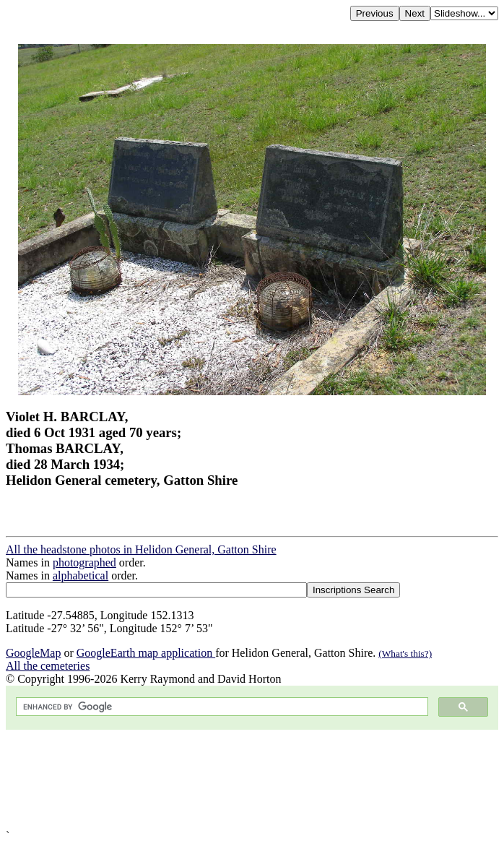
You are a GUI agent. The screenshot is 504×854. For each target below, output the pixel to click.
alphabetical (81, 575)
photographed (84, 562)
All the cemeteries (48, 666)
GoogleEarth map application (146, 653)
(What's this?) (405, 654)
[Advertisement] (252, 780)
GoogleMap (33, 653)
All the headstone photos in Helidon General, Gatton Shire (141, 549)
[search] (221, 707)
